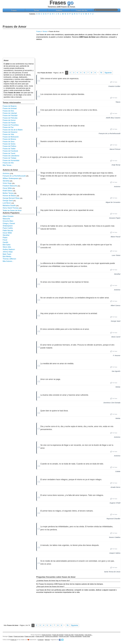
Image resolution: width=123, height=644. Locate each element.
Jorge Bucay (116, 165)
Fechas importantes (76, 636)
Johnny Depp (8, 252)
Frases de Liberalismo (11, 156)
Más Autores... (8, 261)
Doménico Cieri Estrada (112, 403)
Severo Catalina (115, 537)
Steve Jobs (7, 247)
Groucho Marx (8, 221)
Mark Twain (7, 254)
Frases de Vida (8, 134)
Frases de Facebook (10, 151)
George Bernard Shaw (11, 198)
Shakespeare (8, 226)
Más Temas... (8, 165)
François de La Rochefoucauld (109, 133)
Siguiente (108, 73)
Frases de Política (9, 146)
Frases (14, 10)
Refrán (118, 387)
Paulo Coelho (8, 228)
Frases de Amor (15, 27)
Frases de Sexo (9, 142)
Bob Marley (7, 256)
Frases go (13, 640)
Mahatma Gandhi (9, 206)
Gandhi (5, 242)
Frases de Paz (8, 127)
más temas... (89, 635)
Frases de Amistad (10, 108)
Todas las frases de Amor (12, 210)
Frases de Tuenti (9, 153)
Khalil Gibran (8, 191)
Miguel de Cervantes (113, 202)
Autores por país (64, 636)
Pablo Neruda (8, 231)
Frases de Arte (8, 163)
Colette (118, 471)
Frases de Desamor (10, 132)
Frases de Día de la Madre (13, 130)
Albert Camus (115, 305)
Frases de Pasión (9, 123)
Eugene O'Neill (115, 503)
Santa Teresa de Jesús (112, 572)
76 (101, 73)
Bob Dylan (7, 245)
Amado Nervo (115, 487)
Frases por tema (19, 636)
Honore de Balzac (9, 196)
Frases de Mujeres (10, 106)
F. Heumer (117, 355)
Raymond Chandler (113, 519)
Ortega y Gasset (9, 223)
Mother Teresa (8, 193)
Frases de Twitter (9, 149)
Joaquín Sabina (115, 553)
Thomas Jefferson (9, 259)
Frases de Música (9, 139)
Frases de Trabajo (10, 158)
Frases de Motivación (11, 137)
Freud (5, 240)
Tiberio (118, 102)
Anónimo (117, 187)
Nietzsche (6, 219)
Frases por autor (30, 636)
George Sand (116, 321)
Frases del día (82, 10)
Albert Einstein (8, 216)
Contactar (41, 640)
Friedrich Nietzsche (10, 186)
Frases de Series (9, 144)
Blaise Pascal (115, 237)
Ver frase (114, 82)
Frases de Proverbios (11, 125)
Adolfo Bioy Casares (113, 118)
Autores (59, 10)
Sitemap (47, 640)
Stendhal (117, 274)
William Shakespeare (11, 178)
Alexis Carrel (116, 337)
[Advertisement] (62, 20)
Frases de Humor (9, 120)
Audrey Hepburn (9, 249)
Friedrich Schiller (114, 86)
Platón (5, 238)
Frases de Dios (8, 111)
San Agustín (116, 371)
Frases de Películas (10, 118)
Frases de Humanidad (11, 160)
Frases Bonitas (79, 635)
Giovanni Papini (115, 218)
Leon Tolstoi (116, 255)
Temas (36, 10)
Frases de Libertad (10, 113)
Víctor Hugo (7, 183)
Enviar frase (86, 636)
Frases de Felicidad (10, 115)
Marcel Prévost (115, 149)
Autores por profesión (51, 636)
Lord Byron (7, 203)
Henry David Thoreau (11, 208)
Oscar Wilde (7, 188)
